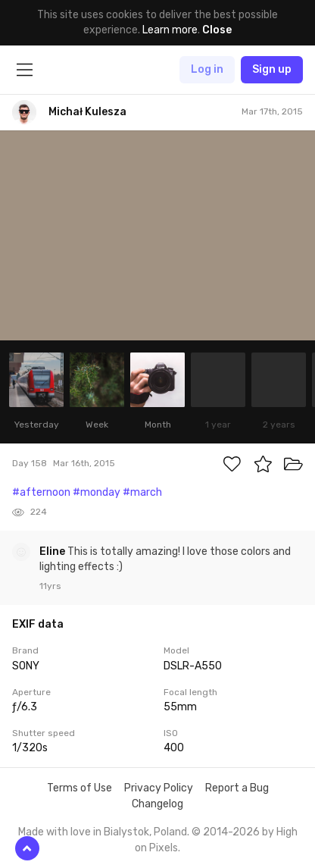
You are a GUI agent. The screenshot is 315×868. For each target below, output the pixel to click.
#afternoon (41, 492)
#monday (97, 492)
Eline (53, 552)
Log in (207, 69)
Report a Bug (237, 788)
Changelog (157, 804)
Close (217, 30)
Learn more (170, 30)
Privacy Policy (159, 788)
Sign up (272, 69)
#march (142, 492)
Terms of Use (80, 788)
